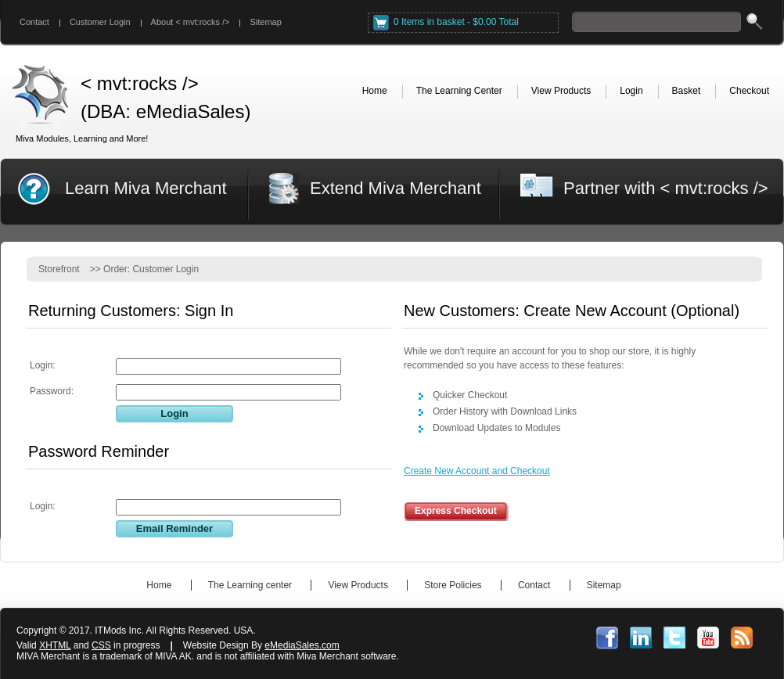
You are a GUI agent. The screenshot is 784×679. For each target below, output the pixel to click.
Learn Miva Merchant (146, 188)
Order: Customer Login (151, 269)
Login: (43, 365)
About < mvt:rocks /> (191, 22)
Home (159, 585)
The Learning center (250, 585)
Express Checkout (456, 511)
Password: (52, 391)
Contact (34, 22)
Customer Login (100, 22)
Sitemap (265, 22)
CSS (101, 645)
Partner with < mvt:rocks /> (666, 188)
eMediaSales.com (302, 645)
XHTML (55, 645)
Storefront (59, 269)
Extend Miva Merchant (396, 188)
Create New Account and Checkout (477, 471)
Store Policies (453, 585)
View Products (358, 585)
